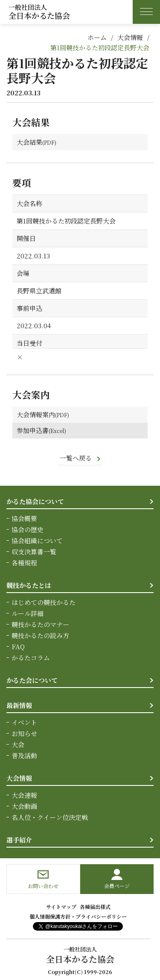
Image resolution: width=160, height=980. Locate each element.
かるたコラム (31, 658)
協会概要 (24, 518)
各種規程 (24, 563)
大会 (18, 744)
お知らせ (24, 733)
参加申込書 (33, 430)
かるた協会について (35, 501)
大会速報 (24, 795)
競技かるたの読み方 (40, 635)
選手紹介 (19, 840)
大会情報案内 (36, 414)
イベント (24, 722)
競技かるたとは (29, 585)
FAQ (18, 646)
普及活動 (24, 755)
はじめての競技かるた (44, 602)
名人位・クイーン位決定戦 (50, 817)
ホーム (97, 37)
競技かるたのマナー (40, 624)
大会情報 (130, 37)
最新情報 (19, 705)
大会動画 (24, 806)
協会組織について (37, 540)
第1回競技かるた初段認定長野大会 (100, 47)
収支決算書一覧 (34, 552)
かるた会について (32, 680)
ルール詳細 (28, 613)
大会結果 (29, 142)
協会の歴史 (28, 529)
